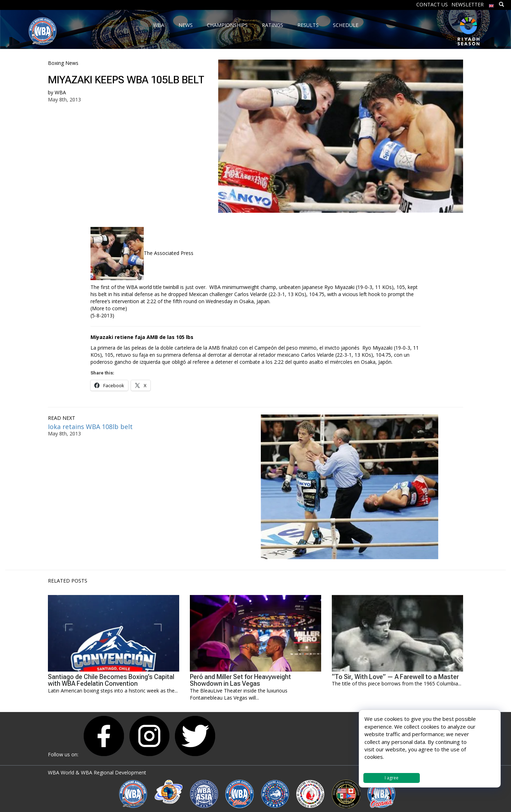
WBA (60, 92)
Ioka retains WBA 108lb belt (90, 427)
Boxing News (63, 63)
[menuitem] (491, 4)
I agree (392, 778)
